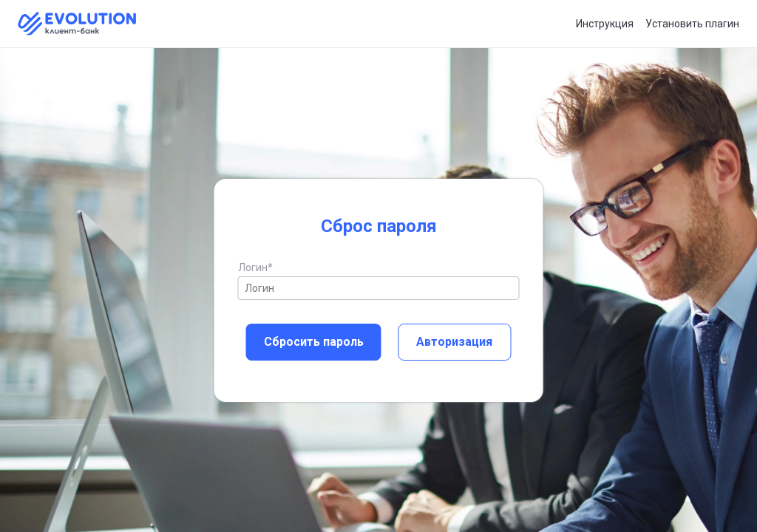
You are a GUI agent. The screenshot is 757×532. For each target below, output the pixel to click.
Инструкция (605, 24)
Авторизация (454, 342)
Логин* (255, 267)
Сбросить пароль (314, 342)
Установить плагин (692, 24)
